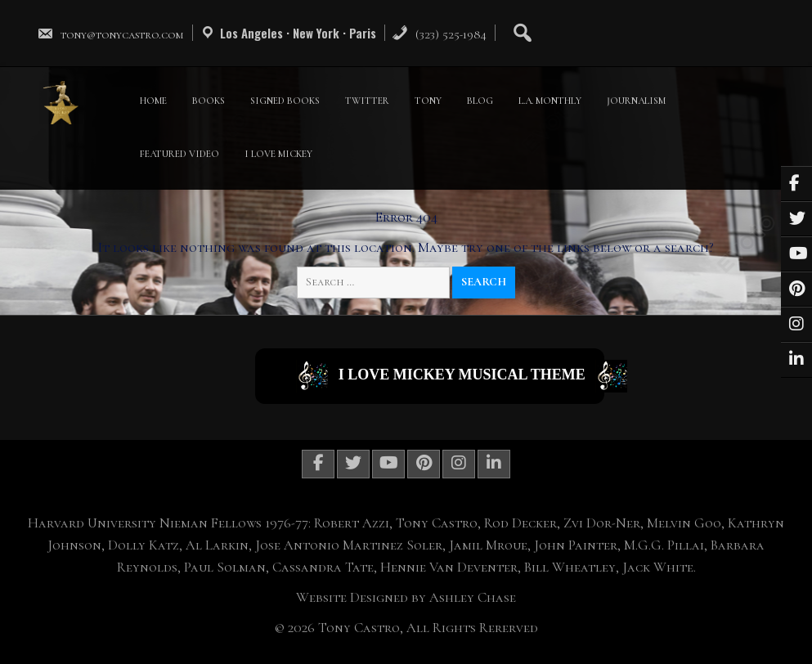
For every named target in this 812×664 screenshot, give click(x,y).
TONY (428, 101)
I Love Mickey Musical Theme (450, 376)
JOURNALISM (636, 101)
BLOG (480, 101)
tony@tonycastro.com (110, 34)
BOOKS (209, 101)
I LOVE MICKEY (278, 154)
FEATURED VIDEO (179, 154)
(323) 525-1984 (439, 34)
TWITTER (367, 101)
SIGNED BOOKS (285, 101)
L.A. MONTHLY (550, 101)
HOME (153, 101)
